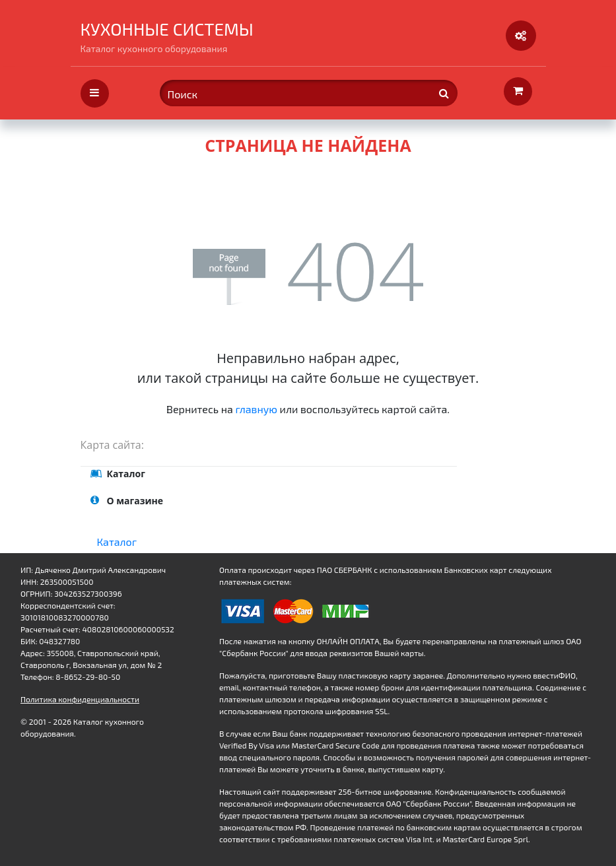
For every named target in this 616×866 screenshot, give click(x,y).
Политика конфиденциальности (80, 699)
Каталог (117, 542)
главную (256, 409)
